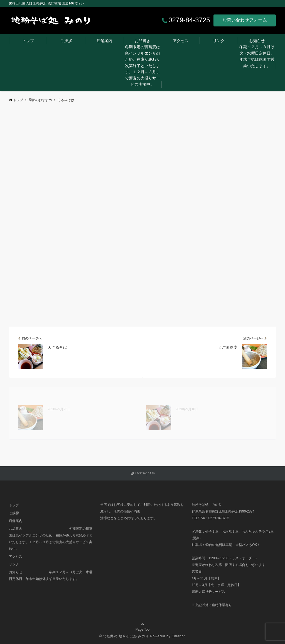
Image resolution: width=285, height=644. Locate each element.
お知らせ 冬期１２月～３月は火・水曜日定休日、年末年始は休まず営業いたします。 (258, 53)
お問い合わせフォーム (245, 20)
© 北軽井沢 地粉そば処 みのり (124, 636)
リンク (219, 41)
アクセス (181, 41)
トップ (28, 41)
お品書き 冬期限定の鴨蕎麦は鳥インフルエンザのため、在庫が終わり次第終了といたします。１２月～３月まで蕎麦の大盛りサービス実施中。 (143, 63)
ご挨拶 (66, 41)
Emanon (179, 636)
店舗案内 (104, 41)
